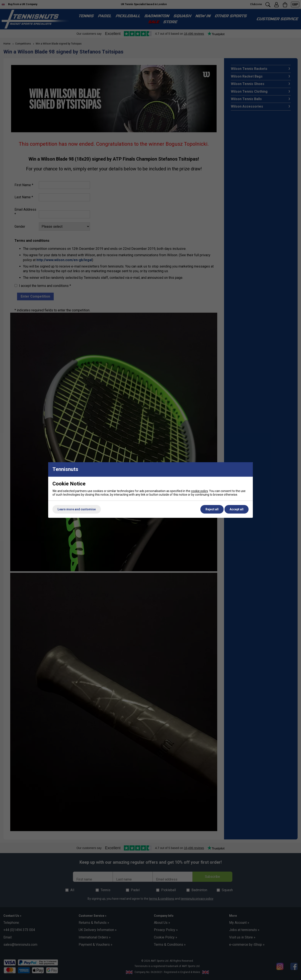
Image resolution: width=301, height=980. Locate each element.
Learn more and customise (77, 509)
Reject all (212, 509)
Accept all (237, 509)
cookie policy (199, 491)
